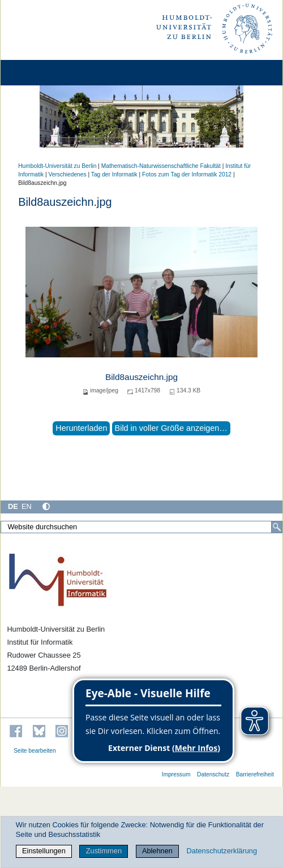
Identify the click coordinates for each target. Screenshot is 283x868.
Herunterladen (81, 428)
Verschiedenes (67, 174)
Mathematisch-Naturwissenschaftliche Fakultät (161, 166)
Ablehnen (157, 851)
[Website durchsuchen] (141, 527)
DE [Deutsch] (13, 506)
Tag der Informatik (114, 174)
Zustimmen (104, 851)
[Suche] (277, 527)
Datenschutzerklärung (222, 851)
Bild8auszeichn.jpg (141, 377)
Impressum (176, 774)
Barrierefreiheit (255, 774)
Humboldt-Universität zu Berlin (57, 166)
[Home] (41, 73)
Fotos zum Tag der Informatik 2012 (187, 174)
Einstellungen (44, 851)
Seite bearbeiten (35, 751)
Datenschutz (213, 774)
